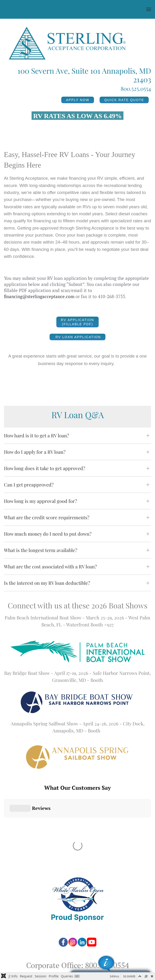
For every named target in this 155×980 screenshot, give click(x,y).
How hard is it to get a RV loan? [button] (36, 435)
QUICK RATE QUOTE (124, 100)
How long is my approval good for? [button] (40, 501)
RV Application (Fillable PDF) (78, 322)
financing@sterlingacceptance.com (39, 296)
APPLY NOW (78, 100)
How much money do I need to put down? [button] (48, 534)
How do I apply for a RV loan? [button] (35, 452)
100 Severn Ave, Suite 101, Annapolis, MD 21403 (77, 897)
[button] (149, 9)
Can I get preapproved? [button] (29, 485)
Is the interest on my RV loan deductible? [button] (47, 583)
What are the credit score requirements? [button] (47, 517)
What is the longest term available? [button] (41, 550)
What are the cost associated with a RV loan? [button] (50, 566)
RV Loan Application (78, 337)
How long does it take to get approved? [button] (45, 468)
